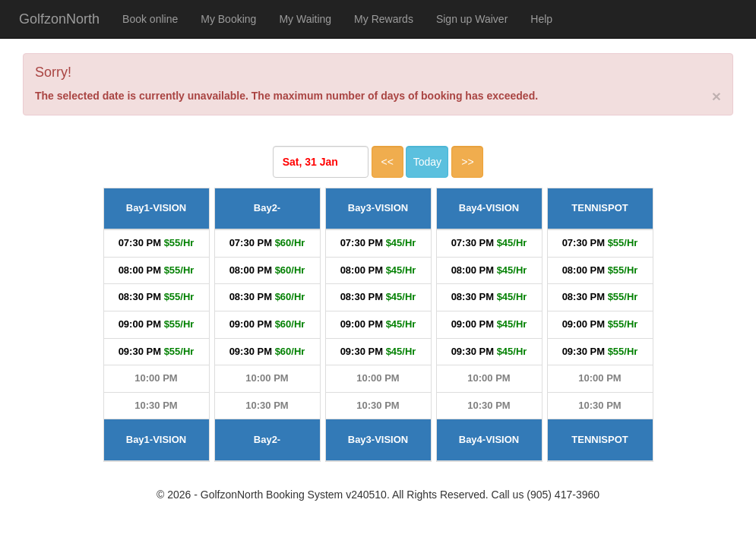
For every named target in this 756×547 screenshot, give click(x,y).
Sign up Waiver (472, 19)
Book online (150, 19)
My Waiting (305, 19)
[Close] (716, 96)
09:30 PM (140, 351)
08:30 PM (140, 297)
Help (541, 19)
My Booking (228, 19)
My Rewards (384, 19)
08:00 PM (140, 270)
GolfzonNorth (59, 19)
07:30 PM (140, 243)
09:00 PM (140, 324)
